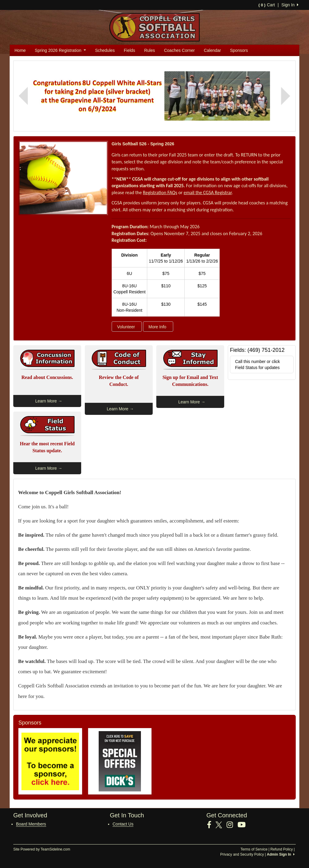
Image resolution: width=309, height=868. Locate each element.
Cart (266, 5)
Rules (150, 50)
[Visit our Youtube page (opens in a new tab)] (244, 825)
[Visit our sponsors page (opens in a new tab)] (50, 761)
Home (20, 50)
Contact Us (123, 824)
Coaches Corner (179, 50)
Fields (129, 50)
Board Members (31, 824)
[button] (23, 96)
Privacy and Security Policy (242, 854)
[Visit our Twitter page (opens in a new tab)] (221, 825)
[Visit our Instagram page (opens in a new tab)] (232, 825)
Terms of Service (254, 849)
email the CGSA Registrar (208, 193)
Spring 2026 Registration (60, 50)
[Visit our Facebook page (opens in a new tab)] (211, 825)
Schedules (105, 50)
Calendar (212, 50)
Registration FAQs (160, 193)
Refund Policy (282, 849)
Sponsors (239, 50)
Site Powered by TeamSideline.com (42, 849)
